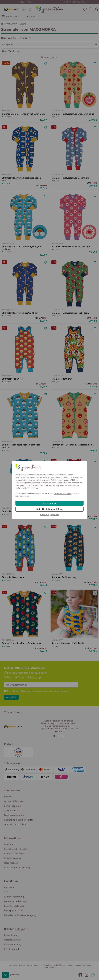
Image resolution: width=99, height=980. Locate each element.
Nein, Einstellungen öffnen (49, 509)
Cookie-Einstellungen (63, 494)
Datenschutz (45, 515)
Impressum (55, 515)
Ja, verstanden (50, 503)
